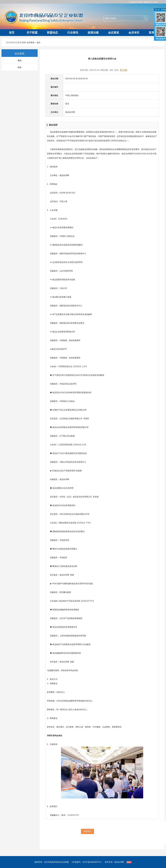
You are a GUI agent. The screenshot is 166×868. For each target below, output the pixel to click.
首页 (12, 33)
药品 (20, 67)
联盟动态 (52, 33)
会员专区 (134, 33)
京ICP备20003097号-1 (92, 862)
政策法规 (93, 33)
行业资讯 (73, 33)
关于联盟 (32, 33)
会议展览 (114, 33)
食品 (38, 42)
